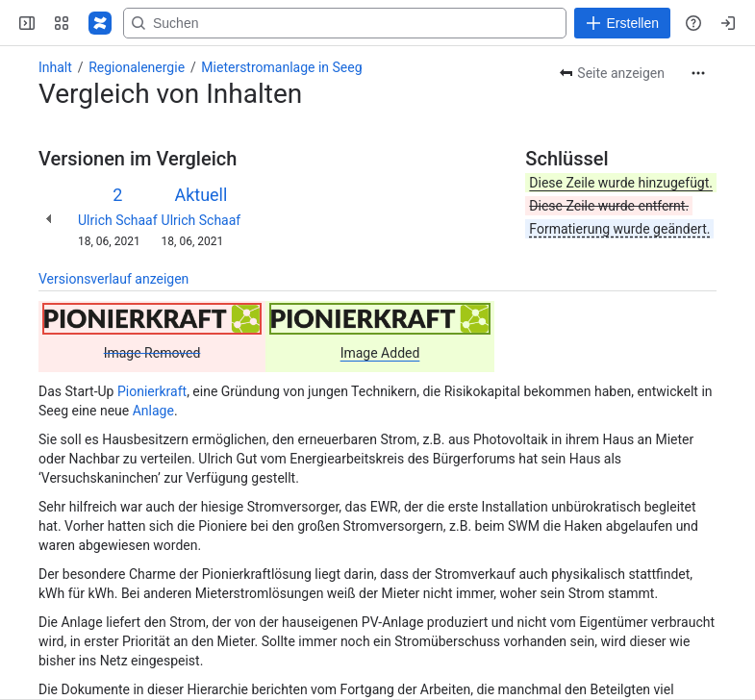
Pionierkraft (152, 391)
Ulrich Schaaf (118, 220)
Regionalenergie (137, 67)
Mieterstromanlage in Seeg (281, 67)
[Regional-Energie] (100, 23)
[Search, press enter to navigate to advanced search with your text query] (393, 23)
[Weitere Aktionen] (698, 73)
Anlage (153, 411)
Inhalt (55, 67)
